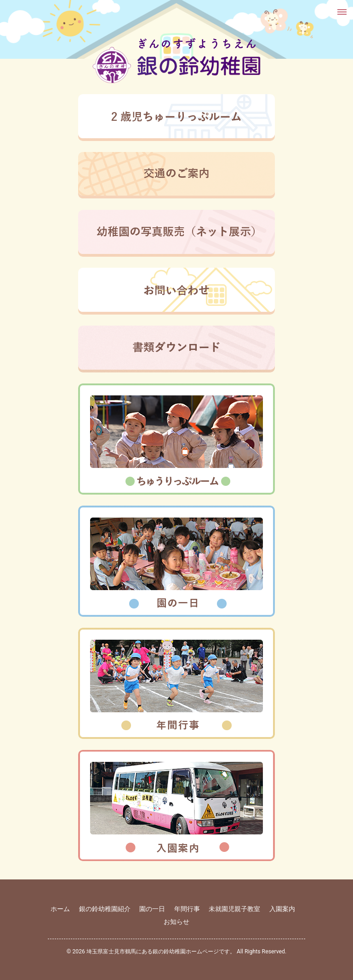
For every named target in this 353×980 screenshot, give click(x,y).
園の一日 (152, 909)
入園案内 (282, 909)
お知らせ (176, 922)
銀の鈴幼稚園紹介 (105, 909)
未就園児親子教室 (234, 909)
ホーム (60, 909)
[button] (341, 12)
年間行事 (187, 909)
